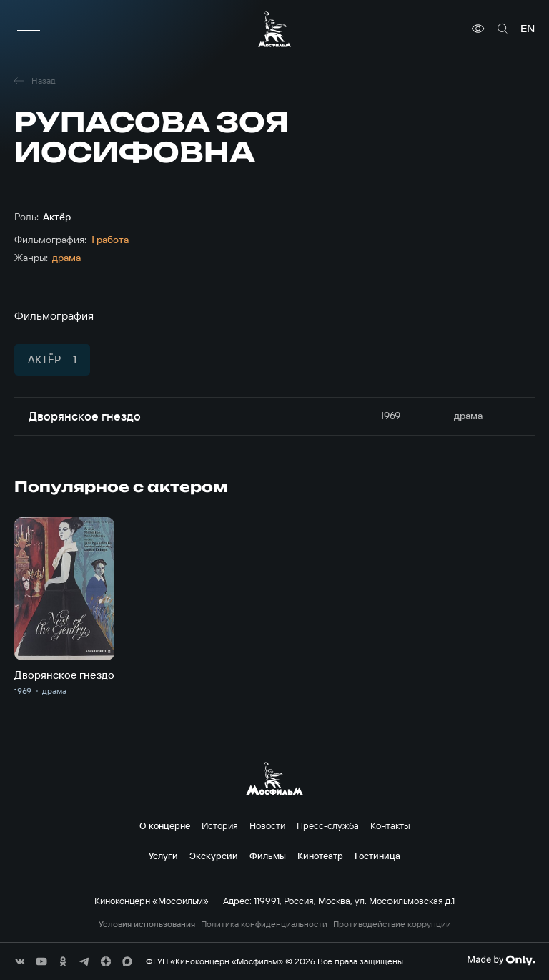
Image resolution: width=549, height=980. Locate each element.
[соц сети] (20, 961)
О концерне (165, 825)
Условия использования (147, 924)
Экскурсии (214, 856)
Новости (267, 825)
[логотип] (274, 29)
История (220, 825)
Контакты (390, 825)
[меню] (29, 29)
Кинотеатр (320, 856)
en (528, 29)
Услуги (163, 856)
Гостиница (377, 856)
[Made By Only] (501, 960)
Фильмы (268, 856)
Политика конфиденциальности (264, 924)
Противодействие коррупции (392, 924)
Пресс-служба (328, 825)
